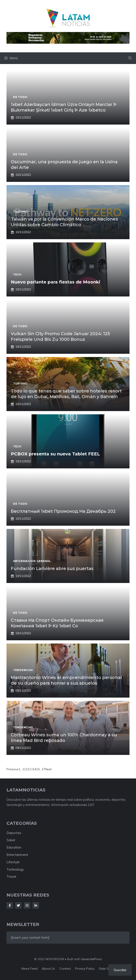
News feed (29, 969)
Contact (65, 969)
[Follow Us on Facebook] (10, 905)
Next (48, 769)
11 (24, 769)
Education (14, 847)
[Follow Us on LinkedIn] (36, 905)
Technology (15, 869)
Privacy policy (85, 969)
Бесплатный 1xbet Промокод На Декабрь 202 (63, 511)
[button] (130, 58)
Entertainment (17, 855)
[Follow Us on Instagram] (27, 905)
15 (38, 769)
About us (48, 969)
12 (28, 769)
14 (34, 769)
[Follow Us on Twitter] (18, 905)
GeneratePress (91, 959)
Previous (13, 769)
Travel (11, 877)
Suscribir (120, 970)
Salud (11, 840)
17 (43, 769)
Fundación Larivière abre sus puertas (52, 568)
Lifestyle (13, 862)
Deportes (14, 833)
